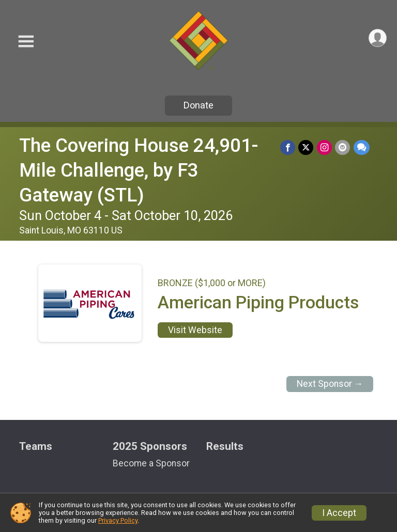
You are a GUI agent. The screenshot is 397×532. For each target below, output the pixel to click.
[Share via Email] (343, 147)
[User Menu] (377, 38)
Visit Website (195, 330)
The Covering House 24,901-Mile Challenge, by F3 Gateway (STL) (139, 170)
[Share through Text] (362, 147)
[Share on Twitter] (307, 147)
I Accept (339, 513)
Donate (198, 105)
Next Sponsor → (330, 384)
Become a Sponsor (151, 463)
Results (225, 447)
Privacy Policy (118, 520)
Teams (36, 447)
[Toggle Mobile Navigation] (26, 42)
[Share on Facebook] (289, 147)
